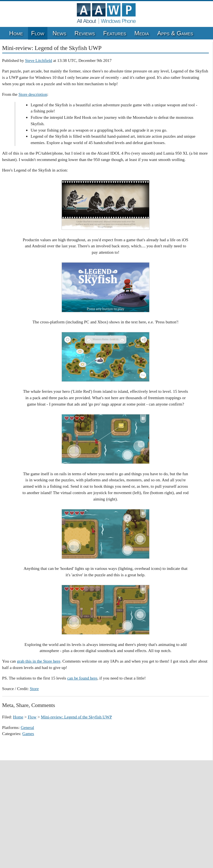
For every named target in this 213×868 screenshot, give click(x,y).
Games (28, 734)
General (27, 727)
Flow (38, 33)
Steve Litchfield (38, 60)
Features (115, 33)
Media (142, 33)
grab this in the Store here (39, 661)
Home (16, 33)
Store (34, 689)
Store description (33, 94)
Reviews (85, 33)
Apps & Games (175, 33)
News (59, 33)
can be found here (82, 678)
